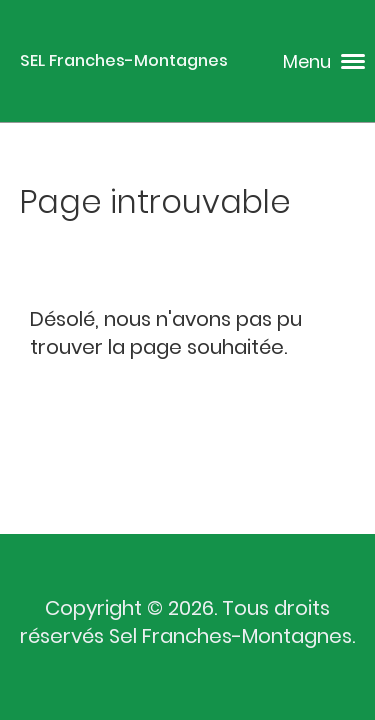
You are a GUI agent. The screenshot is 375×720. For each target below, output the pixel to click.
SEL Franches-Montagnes (124, 61)
